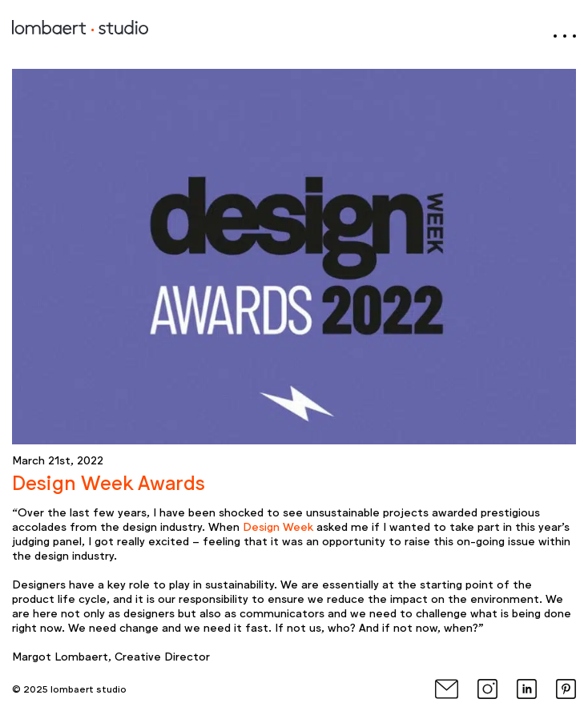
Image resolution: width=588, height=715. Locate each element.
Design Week (278, 526)
